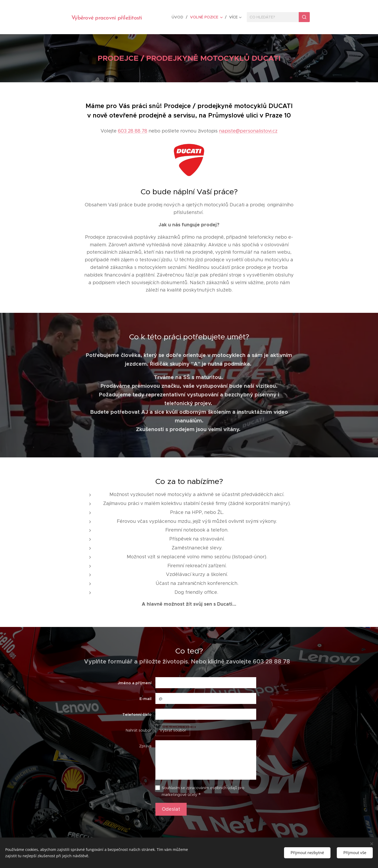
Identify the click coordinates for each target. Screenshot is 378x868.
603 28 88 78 (133, 131)
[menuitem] (180, 17)
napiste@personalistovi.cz (248, 131)
